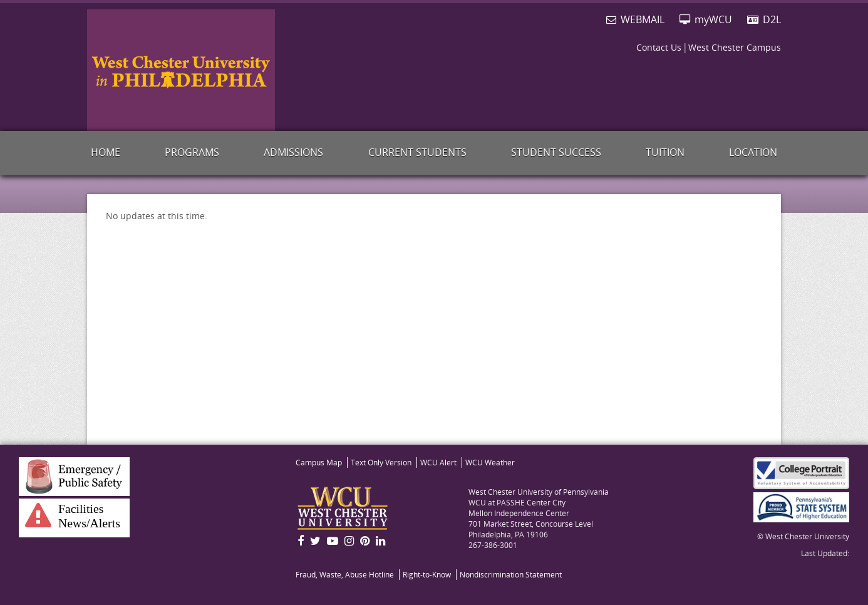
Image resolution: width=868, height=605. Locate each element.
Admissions (293, 152)
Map (319, 463)
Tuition (665, 152)
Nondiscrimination (511, 575)
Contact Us (659, 47)
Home (106, 152)
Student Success (556, 152)
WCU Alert (438, 463)
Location (753, 152)
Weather (490, 463)
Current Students (417, 152)
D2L (764, 19)
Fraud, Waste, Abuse (345, 575)
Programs (192, 152)
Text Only (381, 463)
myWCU (706, 19)
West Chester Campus (735, 47)
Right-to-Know (427, 575)
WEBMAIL (635, 19)
